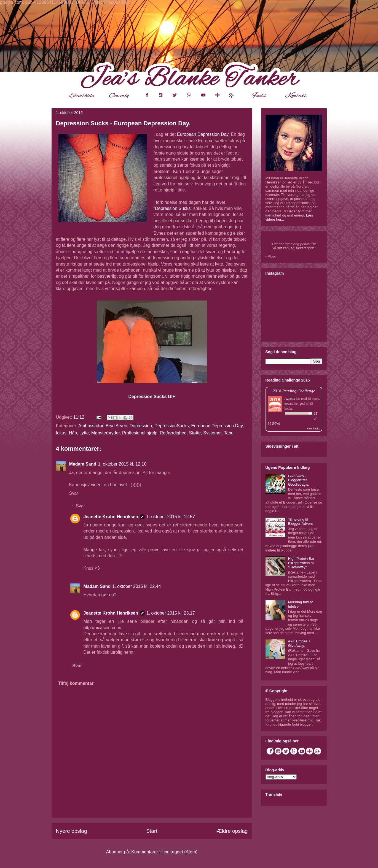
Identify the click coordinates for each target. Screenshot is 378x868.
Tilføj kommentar (76, 683)
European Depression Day (203, 134)
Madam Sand (83, 464)
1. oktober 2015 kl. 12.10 (122, 464)
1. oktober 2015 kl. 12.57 (171, 517)
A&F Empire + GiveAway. (299, 643)
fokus (61, 433)
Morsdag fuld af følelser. (301, 604)
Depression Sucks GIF (152, 397)
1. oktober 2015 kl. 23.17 (171, 613)
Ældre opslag (232, 831)
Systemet (212, 433)
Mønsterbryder (105, 433)
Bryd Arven (116, 426)
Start (152, 831)
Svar (74, 493)
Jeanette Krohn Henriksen (111, 517)
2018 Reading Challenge (294, 391)
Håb (73, 433)
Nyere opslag (72, 831)
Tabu (229, 433)
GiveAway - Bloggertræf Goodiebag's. (299, 480)
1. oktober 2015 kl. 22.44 (136, 586)
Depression (141, 426)
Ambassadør (91, 426)
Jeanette (290, 399)
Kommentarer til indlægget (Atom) (164, 852)
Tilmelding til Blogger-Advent (301, 522)
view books (313, 428)
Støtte (195, 433)
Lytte (84, 433)
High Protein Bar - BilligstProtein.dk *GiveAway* (302, 563)
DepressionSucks (172, 426)
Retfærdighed (173, 433)
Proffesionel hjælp (140, 433)
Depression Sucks (173, 208)
